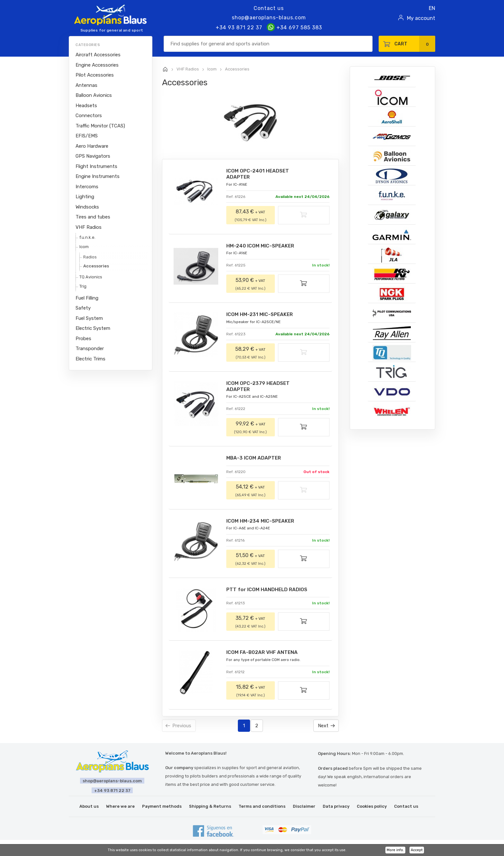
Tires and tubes (93, 217)
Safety (83, 308)
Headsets (86, 106)
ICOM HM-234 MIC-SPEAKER (262, 522)
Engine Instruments (98, 176)
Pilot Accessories (95, 75)
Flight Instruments (96, 166)
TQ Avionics (91, 277)
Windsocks (87, 207)
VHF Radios (89, 227)
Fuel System (89, 318)
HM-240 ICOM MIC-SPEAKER (262, 246)
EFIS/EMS (87, 136)
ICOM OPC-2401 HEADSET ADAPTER (259, 174)
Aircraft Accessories (98, 55)
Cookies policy (372, 808)
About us (89, 808)
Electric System (93, 328)
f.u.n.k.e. (87, 237)
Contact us (269, 8)
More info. (395, 850)
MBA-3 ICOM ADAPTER (255, 459)
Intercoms (87, 187)
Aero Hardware (92, 146)
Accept (417, 850)
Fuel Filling (87, 298)
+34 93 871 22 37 (239, 28)
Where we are (120, 808)
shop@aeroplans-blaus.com (269, 18)
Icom (84, 247)
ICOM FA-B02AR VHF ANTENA (263, 654)
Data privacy (336, 808)
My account (421, 18)
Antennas (86, 85)
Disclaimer (304, 808)
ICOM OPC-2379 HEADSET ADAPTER (259, 387)
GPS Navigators (93, 156)
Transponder (90, 349)
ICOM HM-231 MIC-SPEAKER (261, 315)
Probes (83, 339)
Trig (83, 286)
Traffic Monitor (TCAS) (100, 126)
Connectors (89, 116)
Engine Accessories (97, 65)
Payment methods (162, 808)
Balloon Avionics (94, 95)
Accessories (96, 266)
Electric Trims (90, 359)
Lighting (85, 197)
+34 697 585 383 (294, 28)
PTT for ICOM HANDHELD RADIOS (268, 591)
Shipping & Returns (210, 808)
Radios (90, 257)
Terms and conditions (262, 808)
